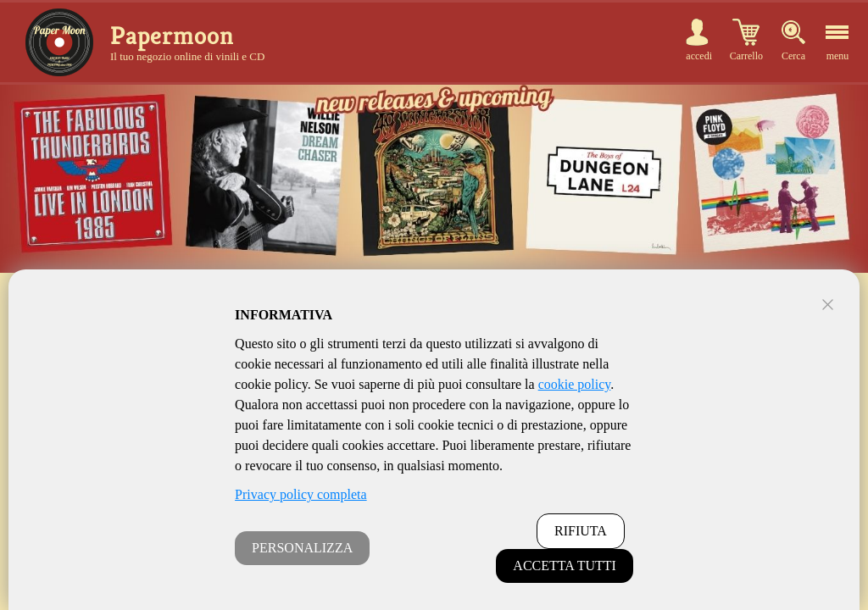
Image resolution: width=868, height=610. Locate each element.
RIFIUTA (581, 531)
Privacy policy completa (301, 494)
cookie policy (575, 384)
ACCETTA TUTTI (565, 566)
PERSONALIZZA (302, 548)
